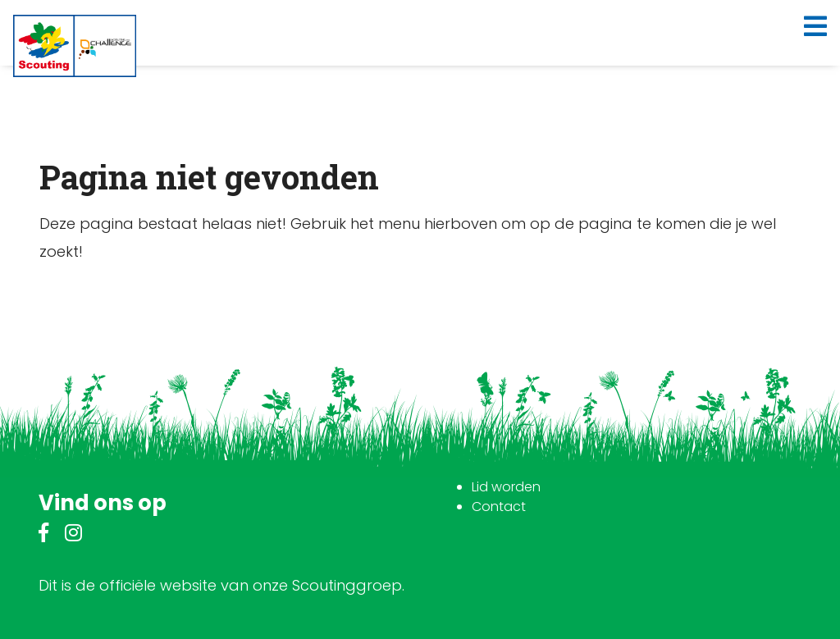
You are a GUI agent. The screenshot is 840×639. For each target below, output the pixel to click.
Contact (499, 507)
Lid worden (506, 487)
